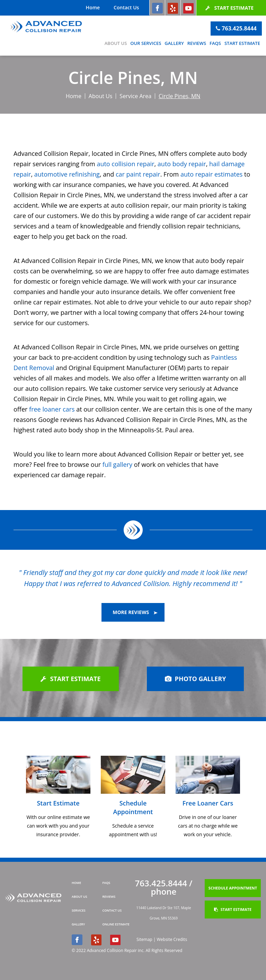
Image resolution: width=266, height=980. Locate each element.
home (76, 883)
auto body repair (182, 164)
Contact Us (126, 7)
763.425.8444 (236, 28)
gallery (78, 924)
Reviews (197, 43)
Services (79, 910)
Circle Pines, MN (179, 96)
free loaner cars (52, 409)
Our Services (146, 43)
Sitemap (144, 939)
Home (93, 7)
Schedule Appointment (233, 888)
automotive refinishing (67, 174)
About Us (116, 43)
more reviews (135, 612)
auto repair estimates (211, 174)
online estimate (116, 924)
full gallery (117, 464)
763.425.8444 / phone (164, 887)
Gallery (174, 43)
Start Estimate (229, 8)
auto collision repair (125, 164)
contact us (112, 910)
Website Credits (172, 939)
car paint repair (138, 174)
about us (79, 897)
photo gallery (196, 679)
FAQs (215, 43)
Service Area (135, 96)
